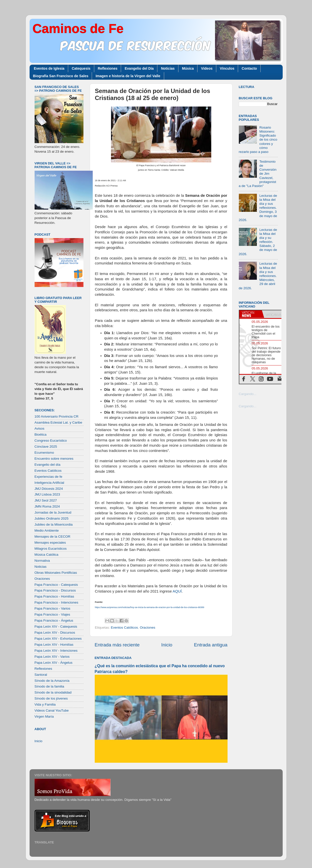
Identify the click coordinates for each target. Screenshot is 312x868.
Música (188, 68)
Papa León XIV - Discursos (55, 633)
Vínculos (227, 68)
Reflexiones (108, 68)
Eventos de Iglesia (49, 68)
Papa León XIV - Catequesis (56, 626)
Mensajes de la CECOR (53, 537)
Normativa (42, 561)
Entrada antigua (211, 645)
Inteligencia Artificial (49, 483)
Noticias (168, 68)
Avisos (40, 428)
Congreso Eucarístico (51, 441)
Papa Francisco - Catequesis (56, 585)
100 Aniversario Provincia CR (57, 416)
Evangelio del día (48, 465)
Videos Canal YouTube (52, 710)
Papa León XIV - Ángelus (54, 663)
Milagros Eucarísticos (51, 549)
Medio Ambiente (47, 531)
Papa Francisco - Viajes (52, 614)
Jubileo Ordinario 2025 (52, 518)
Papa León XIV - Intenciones (56, 651)
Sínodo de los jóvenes (51, 698)
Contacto (249, 68)
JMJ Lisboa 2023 (47, 494)
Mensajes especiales (50, 543)
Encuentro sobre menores (54, 459)
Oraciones (148, 628)
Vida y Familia (45, 704)
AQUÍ (177, 591)
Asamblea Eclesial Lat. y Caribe (59, 422)
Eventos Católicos (124, 628)
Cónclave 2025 (46, 447)
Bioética (41, 435)
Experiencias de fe (48, 477)
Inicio (167, 645)
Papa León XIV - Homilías (54, 645)
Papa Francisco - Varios (53, 608)
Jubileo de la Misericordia (54, 524)
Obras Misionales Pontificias (56, 573)
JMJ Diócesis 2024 (49, 489)
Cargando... (248, 394)
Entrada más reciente (117, 645)
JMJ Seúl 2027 (46, 500)
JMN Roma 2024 (47, 506)
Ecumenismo (44, 453)
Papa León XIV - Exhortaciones (58, 639)
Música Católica (46, 555)
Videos (207, 68)
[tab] (251, 314)
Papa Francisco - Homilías (54, 596)
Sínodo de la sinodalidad (53, 692)
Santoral (41, 675)
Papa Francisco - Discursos (55, 590)
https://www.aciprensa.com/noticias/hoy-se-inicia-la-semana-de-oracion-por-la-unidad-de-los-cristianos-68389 (150, 607)
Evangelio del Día (139, 68)
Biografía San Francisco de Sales (61, 76)
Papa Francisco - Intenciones (57, 602)
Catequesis (81, 68)
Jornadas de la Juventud (53, 512)
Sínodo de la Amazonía (52, 681)
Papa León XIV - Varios (52, 657)
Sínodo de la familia (49, 686)
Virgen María (44, 716)
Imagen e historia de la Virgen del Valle (128, 76)
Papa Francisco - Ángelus (54, 620)
